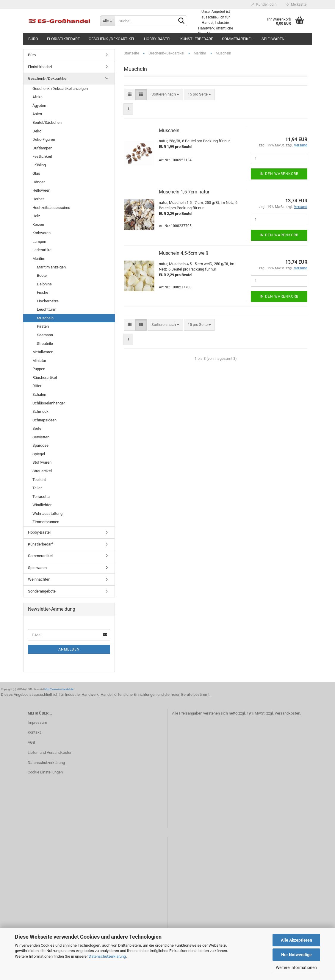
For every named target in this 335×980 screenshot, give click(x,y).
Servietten (41, 437)
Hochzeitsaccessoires (51, 208)
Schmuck (40, 411)
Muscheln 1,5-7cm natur (184, 192)
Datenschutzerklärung (107, 956)
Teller (37, 488)
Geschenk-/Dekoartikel (112, 39)
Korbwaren (42, 233)
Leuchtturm (47, 309)
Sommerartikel (237, 39)
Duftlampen (42, 148)
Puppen (39, 369)
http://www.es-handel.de (59, 689)
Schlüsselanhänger (49, 403)
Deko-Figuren (44, 139)
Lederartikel (42, 250)
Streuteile (45, 344)
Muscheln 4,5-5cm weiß (184, 253)
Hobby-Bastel (158, 39)
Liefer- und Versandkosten (50, 752)
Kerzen (38, 225)
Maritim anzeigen (51, 267)
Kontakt (34, 732)
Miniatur (39, 361)
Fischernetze (48, 301)
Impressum (37, 722)
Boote (42, 275)
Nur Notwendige (296, 955)
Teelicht (39, 480)
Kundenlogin (264, 4)
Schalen (39, 394)
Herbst (38, 199)
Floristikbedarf (63, 39)
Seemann (45, 335)
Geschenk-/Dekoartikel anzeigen (60, 89)
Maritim (39, 258)
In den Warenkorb (279, 174)
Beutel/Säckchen (47, 122)
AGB (31, 742)
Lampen (39, 242)
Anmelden (69, 649)
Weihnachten (39, 579)
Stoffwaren (42, 462)
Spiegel (39, 454)
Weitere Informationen (296, 968)
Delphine (44, 284)
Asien (37, 114)
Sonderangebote (42, 591)
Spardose (40, 445)
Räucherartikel (45, 378)
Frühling (39, 165)
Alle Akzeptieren (296, 940)
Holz (36, 216)
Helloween (41, 190)
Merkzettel (296, 4)
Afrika (37, 97)
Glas (36, 173)
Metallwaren (43, 352)
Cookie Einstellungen (45, 772)
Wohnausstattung (47, 514)
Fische (43, 292)
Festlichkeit (42, 156)
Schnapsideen (44, 420)
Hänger (39, 182)
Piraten (43, 326)
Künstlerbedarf (197, 39)
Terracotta (41, 497)
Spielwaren (273, 39)
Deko (37, 131)
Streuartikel (42, 471)
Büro (33, 39)
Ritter (37, 386)
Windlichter (42, 505)
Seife (37, 428)
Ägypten (39, 105)
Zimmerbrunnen (46, 522)
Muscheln (169, 130)
